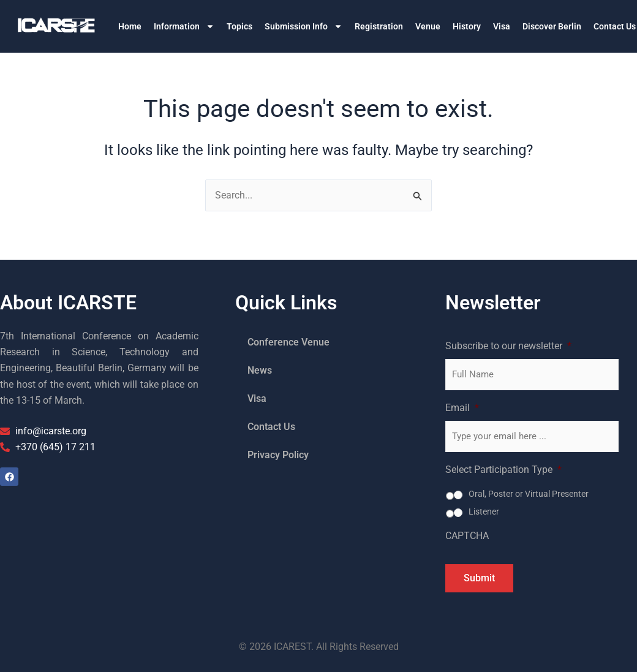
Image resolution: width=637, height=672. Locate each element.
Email (462, 408)
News (260, 370)
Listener (484, 512)
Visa (502, 26)
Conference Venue (288, 342)
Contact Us (271, 427)
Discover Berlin (552, 26)
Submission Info (303, 26)
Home (130, 26)
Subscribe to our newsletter (508, 346)
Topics (239, 26)
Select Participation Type (503, 470)
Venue (428, 26)
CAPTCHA (467, 536)
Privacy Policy (278, 455)
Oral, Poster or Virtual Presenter (529, 494)
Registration (379, 26)
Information (184, 26)
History (467, 26)
